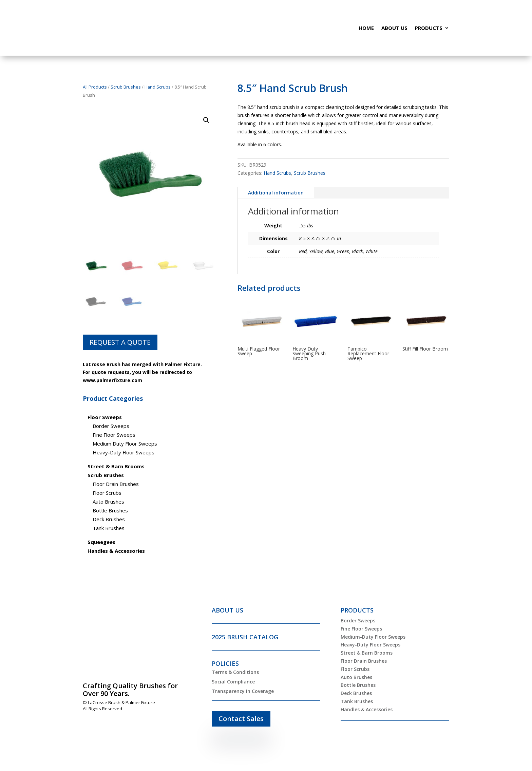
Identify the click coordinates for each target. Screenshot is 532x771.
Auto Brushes (108, 502)
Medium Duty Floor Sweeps (125, 444)
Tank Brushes (109, 528)
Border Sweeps (111, 426)
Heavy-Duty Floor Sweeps (123, 452)
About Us (394, 28)
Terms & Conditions (235, 672)
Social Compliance (233, 682)
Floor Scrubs (107, 493)
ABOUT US (227, 610)
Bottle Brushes (110, 510)
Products (429, 28)
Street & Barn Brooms (367, 653)
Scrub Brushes (126, 87)
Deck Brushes (109, 519)
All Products (95, 87)
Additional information (276, 193)
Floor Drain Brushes (116, 484)
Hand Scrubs (158, 87)
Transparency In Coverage (243, 691)
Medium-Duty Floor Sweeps (373, 637)
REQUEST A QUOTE (120, 342)
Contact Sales (241, 719)
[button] (206, 120)
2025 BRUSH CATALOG (245, 637)
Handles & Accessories (367, 709)
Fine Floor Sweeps (114, 435)
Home (366, 28)
